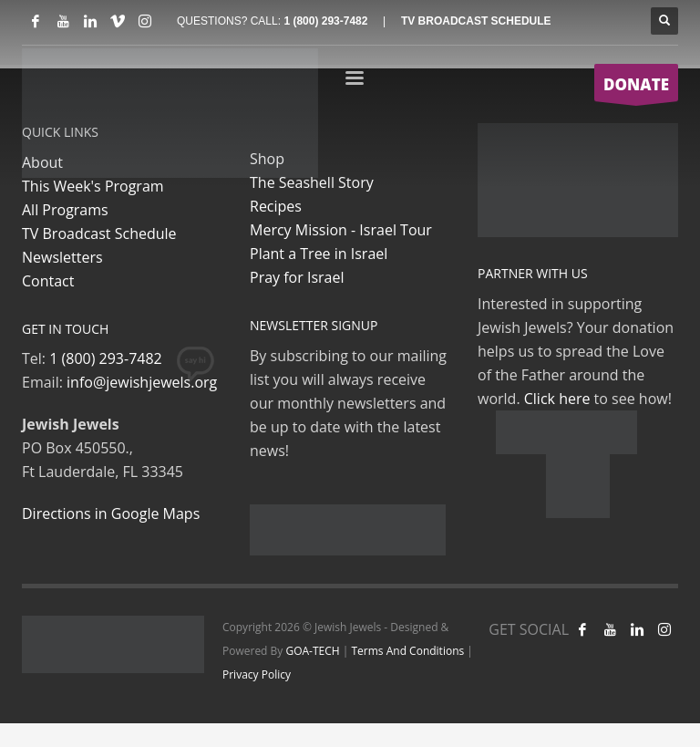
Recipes (276, 206)
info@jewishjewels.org (142, 382)
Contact (48, 281)
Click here (557, 399)
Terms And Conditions (408, 651)
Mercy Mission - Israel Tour (341, 230)
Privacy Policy (257, 674)
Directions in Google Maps (111, 514)
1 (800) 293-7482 (325, 21)
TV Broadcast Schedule (99, 233)
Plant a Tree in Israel (319, 254)
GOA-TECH (312, 651)
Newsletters (62, 257)
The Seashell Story (312, 182)
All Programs (65, 210)
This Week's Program (93, 186)
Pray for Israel (297, 277)
